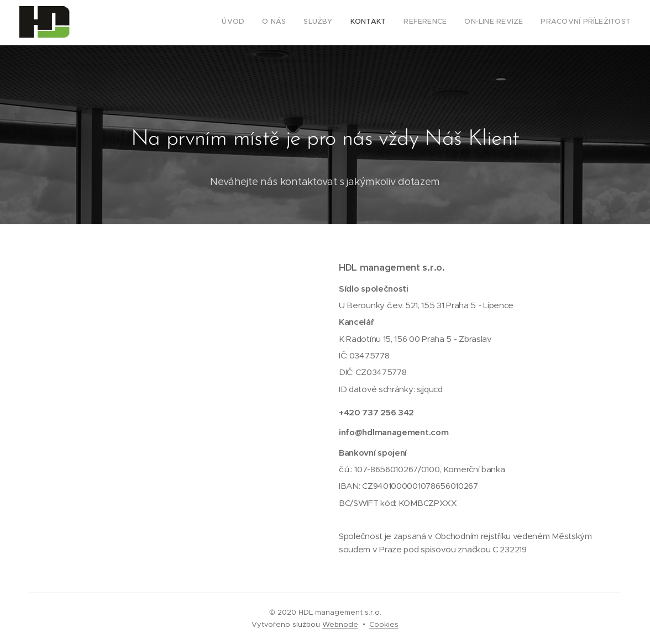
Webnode (340, 624)
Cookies (384, 624)
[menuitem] (528, 23)
